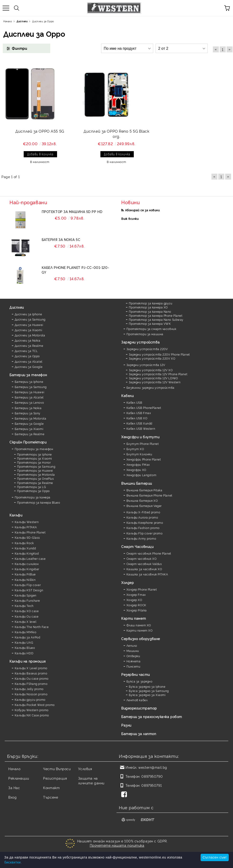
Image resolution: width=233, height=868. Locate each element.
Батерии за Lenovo (29, 402)
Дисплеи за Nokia (28, 340)
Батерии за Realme (30, 434)
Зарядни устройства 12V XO (151, 370)
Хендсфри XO (136, 470)
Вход (12, 797)
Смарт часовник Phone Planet (149, 553)
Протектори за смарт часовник (151, 329)
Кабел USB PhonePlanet (144, 408)
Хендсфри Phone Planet (144, 459)
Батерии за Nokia (28, 408)
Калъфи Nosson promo (31, 694)
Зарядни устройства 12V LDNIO (153, 378)
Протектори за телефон (34, 449)
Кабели (127, 396)
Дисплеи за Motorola (30, 335)
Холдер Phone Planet (142, 589)
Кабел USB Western (141, 428)
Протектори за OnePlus (36, 478)
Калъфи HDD (24, 653)
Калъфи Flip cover (28, 585)
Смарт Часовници (137, 546)
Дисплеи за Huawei (29, 325)
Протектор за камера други (151, 303)
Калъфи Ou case (27, 616)
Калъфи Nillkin (25, 580)
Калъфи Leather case (30, 558)
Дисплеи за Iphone (28, 314)
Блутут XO (135, 449)
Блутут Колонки (139, 454)
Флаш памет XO (139, 625)
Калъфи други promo (30, 699)
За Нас (14, 788)
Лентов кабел (137, 700)
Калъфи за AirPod (27, 637)
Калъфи (16, 515)
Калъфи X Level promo (31, 668)
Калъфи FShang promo (31, 684)
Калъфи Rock (24, 543)
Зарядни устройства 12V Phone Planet (158, 374)
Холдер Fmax (136, 594)
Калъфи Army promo (141, 538)
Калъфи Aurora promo (142, 517)
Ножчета (134, 661)
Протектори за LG (32, 487)
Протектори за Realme (35, 483)
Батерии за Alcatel (29, 397)
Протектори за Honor (34, 462)
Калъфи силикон (27, 564)
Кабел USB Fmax (139, 413)
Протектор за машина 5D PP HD (72, 211)
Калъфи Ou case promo (32, 678)
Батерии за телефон (28, 375)
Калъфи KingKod (27, 553)
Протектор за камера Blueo (39, 502)
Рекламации (19, 778)
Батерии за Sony (28, 413)
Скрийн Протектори (28, 442)
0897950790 (152, 776)
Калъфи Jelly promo (29, 689)
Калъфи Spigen (26, 595)
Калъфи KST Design (29, 590)
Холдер (128, 582)
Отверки (133, 656)
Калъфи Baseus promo (31, 673)
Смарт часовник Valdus (144, 564)
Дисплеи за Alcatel (29, 361)
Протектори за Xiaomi (35, 458)
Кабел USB (134, 402)
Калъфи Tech (24, 606)
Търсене (51, 797)
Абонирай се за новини (142, 210)
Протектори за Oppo (33, 491)
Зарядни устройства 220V (147, 349)
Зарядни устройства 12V (146, 365)
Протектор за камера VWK (150, 323)
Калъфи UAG (24, 642)
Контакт (51, 788)
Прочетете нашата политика (117, 845)
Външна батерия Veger (144, 506)
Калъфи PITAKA (26, 527)
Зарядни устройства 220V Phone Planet (159, 354)
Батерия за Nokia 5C (61, 239)
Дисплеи (17, 307)
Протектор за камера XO (148, 307)
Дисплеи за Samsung (30, 319)
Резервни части (136, 674)
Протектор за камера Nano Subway (156, 319)
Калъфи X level (26, 622)
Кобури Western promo (32, 710)
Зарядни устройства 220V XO (152, 358)
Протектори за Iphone (34, 454)
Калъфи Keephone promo (145, 522)
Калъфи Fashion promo (143, 528)
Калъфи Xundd (25, 548)
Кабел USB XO (137, 418)
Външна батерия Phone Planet (149, 495)
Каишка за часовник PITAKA (147, 574)
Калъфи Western (27, 522)
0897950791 (152, 785)
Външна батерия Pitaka (144, 490)
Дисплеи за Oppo (27, 356)
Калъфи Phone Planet (30, 532)
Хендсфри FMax (138, 464)
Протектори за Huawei (35, 470)
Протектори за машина (145, 334)
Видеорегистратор (139, 708)
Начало (14, 769)
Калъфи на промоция (27, 661)
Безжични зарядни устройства (150, 387)
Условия (85, 769)
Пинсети (133, 666)
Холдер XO (134, 600)
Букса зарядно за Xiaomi (147, 695)
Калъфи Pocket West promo (35, 705)
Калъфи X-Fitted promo (143, 512)
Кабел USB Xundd (139, 423)
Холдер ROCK (136, 605)
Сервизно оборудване (141, 639)
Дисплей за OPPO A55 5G (40, 131)
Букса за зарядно (139, 681)
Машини (133, 651)
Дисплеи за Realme (29, 346)
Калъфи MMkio (26, 632)
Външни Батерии (137, 483)
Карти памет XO (140, 630)
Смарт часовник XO (142, 558)
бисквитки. (13, 862)
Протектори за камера (33, 497)
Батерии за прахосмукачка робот (152, 717)
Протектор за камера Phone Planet (156, 315)
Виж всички (130, 219)
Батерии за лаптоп (139, 734)
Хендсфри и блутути (140, 437)
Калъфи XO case (27, 611)
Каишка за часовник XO (144, 569)
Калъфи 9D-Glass (27, 537)
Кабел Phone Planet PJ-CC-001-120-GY (75, 270)
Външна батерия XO (142, 500)
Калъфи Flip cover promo (145, 533)
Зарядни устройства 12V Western (155, 382)
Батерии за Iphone (29, 382)
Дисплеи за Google (29, 367)
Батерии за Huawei (30, 392)
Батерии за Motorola (31, 418)
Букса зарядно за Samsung (149, 691)
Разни (126, 725)
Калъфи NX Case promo (32, 715)
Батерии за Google (29, 423)
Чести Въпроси (57, 769)
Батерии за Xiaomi (29, 429)
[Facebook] (125, 795)
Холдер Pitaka (137, 610)
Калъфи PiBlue (25, 574)
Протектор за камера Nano (150, 311)
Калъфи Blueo (25, 648)
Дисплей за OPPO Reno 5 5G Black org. (116, 134)
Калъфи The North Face (32, 627)
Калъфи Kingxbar (27, 569)
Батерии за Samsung (31, 387)
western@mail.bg (153, 767)
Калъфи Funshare (27, 600)
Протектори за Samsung (36, 466)
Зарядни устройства (140, 342)
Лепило (132, 645)
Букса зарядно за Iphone (147, 686)
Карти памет (134, 618)
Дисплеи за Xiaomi (29, 330)
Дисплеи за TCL (26, 351)
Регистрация (55, 778)
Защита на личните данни (91, 780)
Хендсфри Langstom (141, 475)
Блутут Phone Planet (143, 444)
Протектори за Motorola (36, 474)
